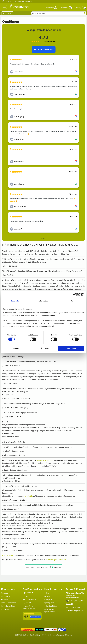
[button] (66, 8)
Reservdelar (49, 609)
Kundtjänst (7, 13)
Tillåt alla (71, 348)
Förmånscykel (6, 609)
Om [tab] (72, 301)
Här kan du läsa (8, 555)
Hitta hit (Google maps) (74, 610)
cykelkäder (29, 496)
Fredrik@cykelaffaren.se (56, 559)
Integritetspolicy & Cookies (62, 635)
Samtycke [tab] (15, 301)
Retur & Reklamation (9, 603)
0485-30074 (78, 601)
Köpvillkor (5, 599)
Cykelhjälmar (49, 603)
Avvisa (16, 348)
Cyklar (47, 593)
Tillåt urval (43, 348)
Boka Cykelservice (29, 599)
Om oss (25, 596)
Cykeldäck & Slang (51, 606)
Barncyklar (48, 599)
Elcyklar (47, 596)
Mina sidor (5, 593)
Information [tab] (43, 301)
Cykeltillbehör (50, 611)
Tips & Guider (27, 603)
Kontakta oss (6, 596)
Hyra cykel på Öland (8, 606)
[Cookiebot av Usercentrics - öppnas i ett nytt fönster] (74, 294)
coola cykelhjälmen (45, 460)
